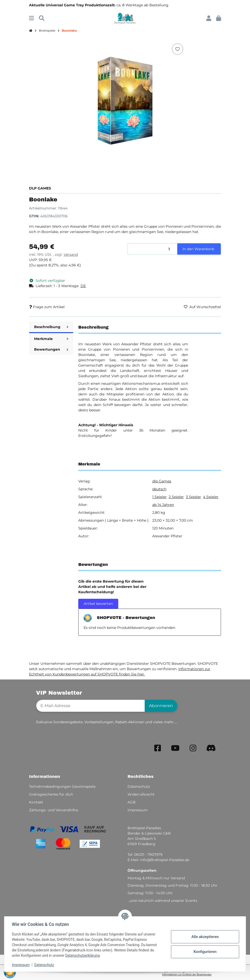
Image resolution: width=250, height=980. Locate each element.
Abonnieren (161, 706)
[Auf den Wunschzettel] (178, 49)
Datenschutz (45, 965)
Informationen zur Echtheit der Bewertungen (187, 975)
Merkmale (51, 339)
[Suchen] (42, 18)
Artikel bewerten (98, 604)
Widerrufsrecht (141, 794)
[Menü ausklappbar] (31, 18)
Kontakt (36, 802)
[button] (209, 18)
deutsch (159, 489)
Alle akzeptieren (205, 937)
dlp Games (162, 481)
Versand (71, 254)
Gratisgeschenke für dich (51, 794)
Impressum (21, 965)
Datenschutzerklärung (83, 955)
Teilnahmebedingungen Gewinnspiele (62, 786)
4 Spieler (211, 497)
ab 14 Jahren (163, 505)
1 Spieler (159, 497)
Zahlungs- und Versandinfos (54, 810)
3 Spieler (193, 497)
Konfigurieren (204, 952)
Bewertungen (51, 349)
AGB (132, 802)
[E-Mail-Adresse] (91, 706)
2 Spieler (176, 497)
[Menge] (153, 249)
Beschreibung (51, 327)
